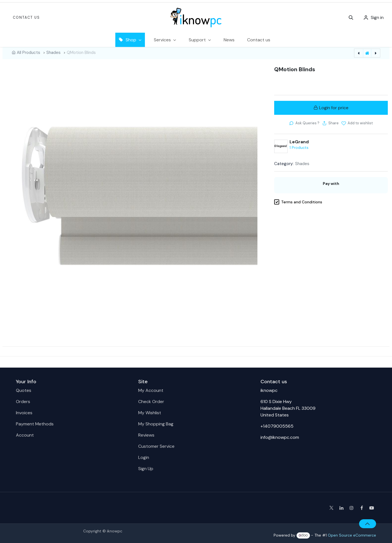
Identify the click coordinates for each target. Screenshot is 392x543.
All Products (28, 53)
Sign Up (146, 469)
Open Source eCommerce (352, 535)
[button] (351, 18)
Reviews (146, 435)
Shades (53, 53)
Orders (23, 402)
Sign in (377, 17)
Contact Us (26, 18)
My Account (151, 390)
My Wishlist (150, 413)
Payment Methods (35, 424)
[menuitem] (229, 40)
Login (144, 457)
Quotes (24, 390)
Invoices (24, 413)
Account (25, 435)
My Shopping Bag (156, 424)
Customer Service (156, 446)
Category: (284, 164)
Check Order (151, 402)
